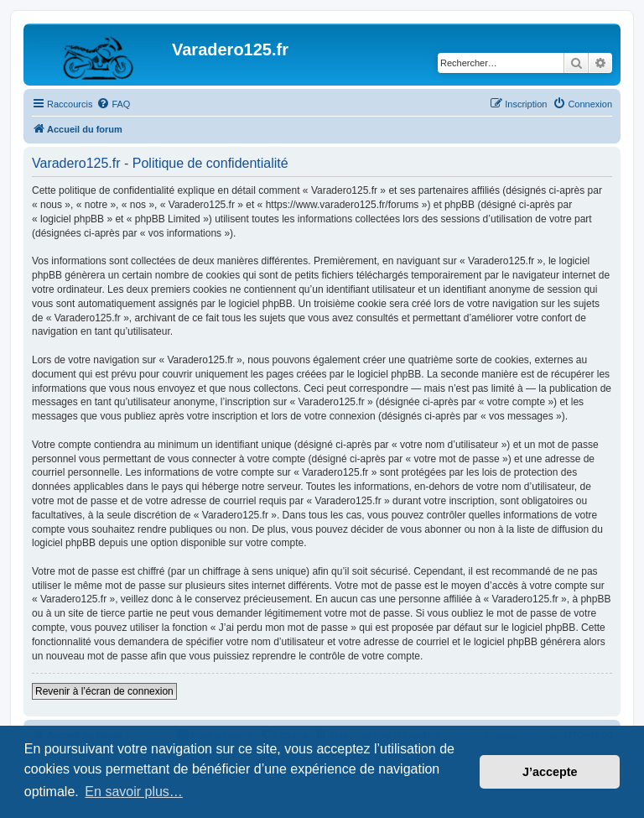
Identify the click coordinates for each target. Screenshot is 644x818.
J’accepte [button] (550, 772)
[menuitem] (113, 104)
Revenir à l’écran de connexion (104, 691)
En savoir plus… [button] (134, 792)
